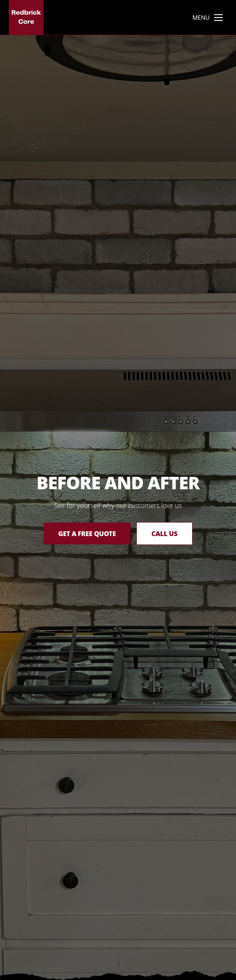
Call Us (164, 534)
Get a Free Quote (87, 534)
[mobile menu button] (218, 18)
